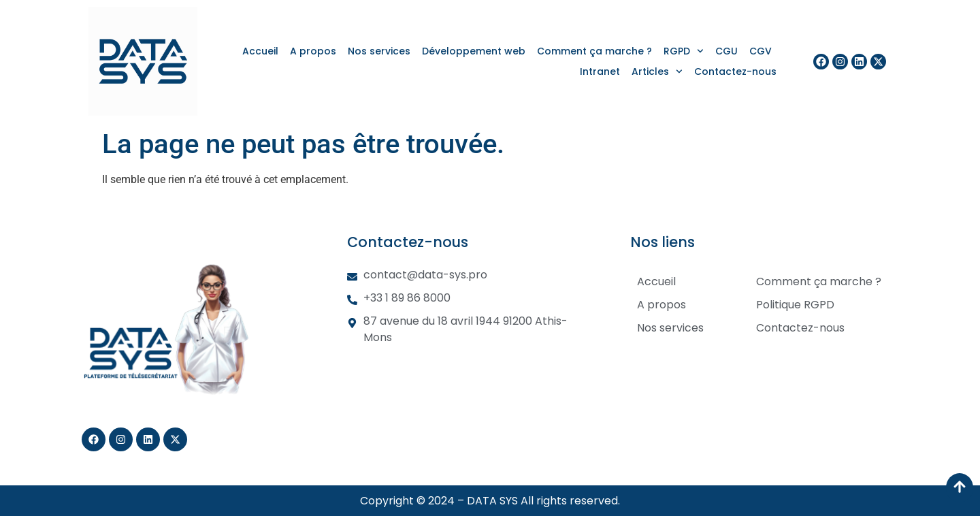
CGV (761, 51)
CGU (726, 51)
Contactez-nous (735, 71)
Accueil (260, 51)
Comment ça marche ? (594, 51)
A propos (313, 51)
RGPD (684, 51)
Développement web (474, 51)
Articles (657, 71)
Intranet (600, 71)
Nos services (379, 51)
